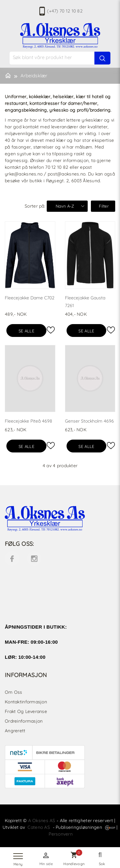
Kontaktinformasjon (26, 702)
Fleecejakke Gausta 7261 (85, 302)
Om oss (14, 692)
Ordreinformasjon (24, 721)
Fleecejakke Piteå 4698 (28, 421)
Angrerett (15, 731)
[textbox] (63, 57)
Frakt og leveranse (26, 711)
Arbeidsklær (34, 76)
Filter (104, 206)
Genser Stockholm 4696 (89, 421)
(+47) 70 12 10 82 (65, 11)
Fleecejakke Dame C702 (30, 298)
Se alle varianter (26, 333)
